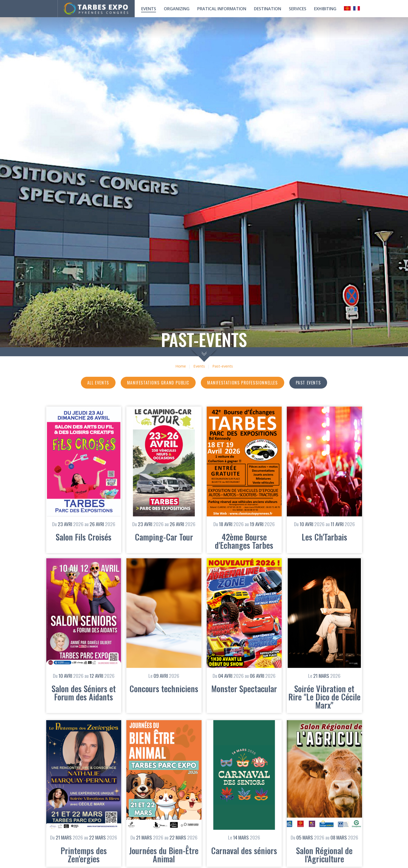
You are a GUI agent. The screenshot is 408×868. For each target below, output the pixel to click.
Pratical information (222, 9)
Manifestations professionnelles (243, 383)
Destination (268, 9)
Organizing (177, 9)
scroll (204, 355)
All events (98, 383)
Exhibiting (325, 9)
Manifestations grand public (158, 383)
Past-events (223, 366)
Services (298, 9)
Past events (308, 383)
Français (357, 8)
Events (149, 9)
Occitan (347, 8)
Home (181, 366)
